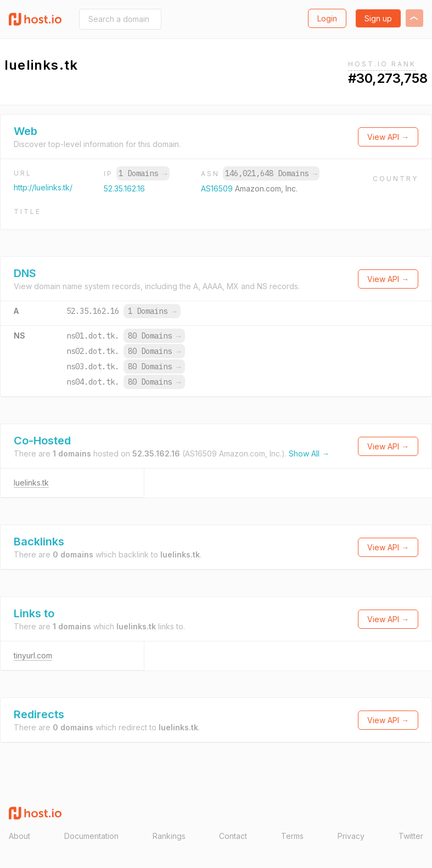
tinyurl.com (33, 655)
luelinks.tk (31, 483)
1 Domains (143, 173)
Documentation (91, 836)
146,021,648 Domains (271, 173)
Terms (292, 836)
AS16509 (218, 188)
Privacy (351, 836)
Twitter (411, 836)
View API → (388, 137)
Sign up (378, 18)
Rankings (169, 836)
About (19, 836)
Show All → (309, 453)
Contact (233, 836)
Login (327, 18)
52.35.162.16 (124, 188)
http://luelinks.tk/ (43, 187)
